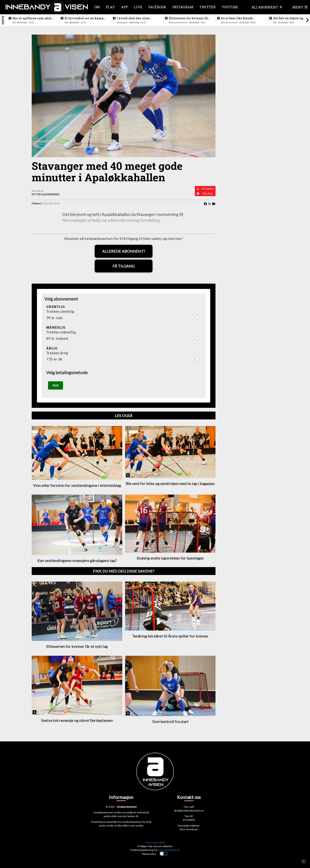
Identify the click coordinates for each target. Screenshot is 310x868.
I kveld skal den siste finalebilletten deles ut (134, 18)
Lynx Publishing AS (169, 850)
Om (97, 7)
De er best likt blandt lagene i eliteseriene (237, 18)
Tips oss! (207, 194)
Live (138, 7)
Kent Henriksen (189, 829)
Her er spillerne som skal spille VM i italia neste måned (32, 18)
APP (125, 7)
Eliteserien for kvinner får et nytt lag (189, 18)
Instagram (183, 7)
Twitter (207, 7)
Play (110, 7)
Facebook (157, 7)
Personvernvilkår (155, 842)
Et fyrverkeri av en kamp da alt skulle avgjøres (84, 18)
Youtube (230, 7)
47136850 (208, 189)
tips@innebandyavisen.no (189, 811)
